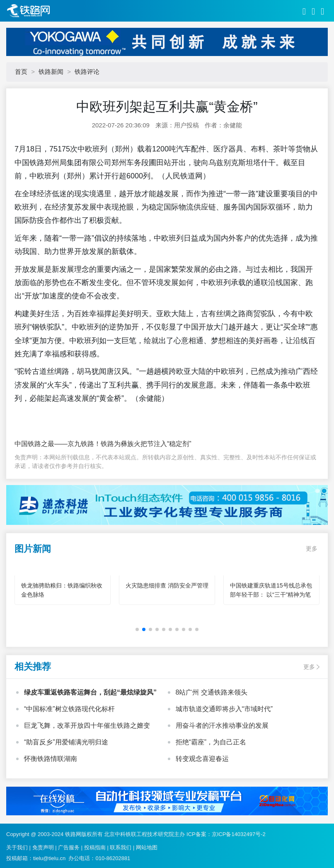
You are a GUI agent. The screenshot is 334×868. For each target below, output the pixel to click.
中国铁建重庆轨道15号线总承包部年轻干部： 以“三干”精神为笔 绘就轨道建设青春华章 (271, 595)
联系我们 (121, 847)
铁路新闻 (51, 72)
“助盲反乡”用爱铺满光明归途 (66, 742)
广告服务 (69, 847)
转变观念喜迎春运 (202, 759)
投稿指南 (95, 847)
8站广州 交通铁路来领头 (212, 692)
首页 (21, 72)
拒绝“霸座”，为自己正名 (211, 742)
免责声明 (43, 847)
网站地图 (147, 847)
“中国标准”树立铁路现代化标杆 (69, 709)
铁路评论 (87, 72)
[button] (137, 629)
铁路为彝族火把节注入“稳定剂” (146, 444)
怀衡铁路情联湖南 (51, 759)
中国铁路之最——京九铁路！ (58, 444)
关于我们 (17, 847)
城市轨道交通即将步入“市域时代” (224, 709)
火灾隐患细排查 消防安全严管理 (167, 585)
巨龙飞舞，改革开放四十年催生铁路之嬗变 (87, 725)
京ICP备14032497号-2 (239, 834)
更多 (312, 549)
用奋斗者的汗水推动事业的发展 (222, 725)
